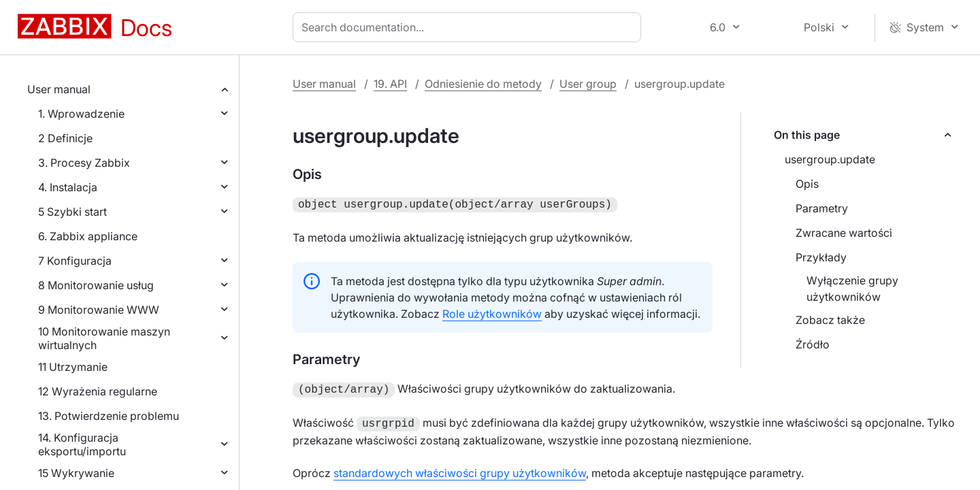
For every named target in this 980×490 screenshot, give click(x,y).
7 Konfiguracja (75, 261)
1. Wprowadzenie (81, 114)
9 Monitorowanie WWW (99, 310)
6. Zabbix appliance (88, 236)
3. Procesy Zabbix (84, 163)
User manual (59, 89)
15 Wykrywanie (76, 473)
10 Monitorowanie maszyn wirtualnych (104, 338)
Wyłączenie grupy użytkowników (852, 289)
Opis (807, 184)
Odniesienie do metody (483, 84)
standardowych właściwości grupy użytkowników (460, 469)
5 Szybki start (72, 212)
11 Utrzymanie (73, 367)
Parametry (822, 208)
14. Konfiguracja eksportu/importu (82, 444)
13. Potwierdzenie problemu (109, 416)
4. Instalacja (68, 187)
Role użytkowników (492, 312)
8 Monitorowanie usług (96, 285)
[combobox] (470, 27)
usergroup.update (830, 159)
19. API (390, 84)
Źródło (813, 344)
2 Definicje (65, 138)
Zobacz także (830, 320)
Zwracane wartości (844, 233)
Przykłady (821, 257)
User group (588, 84)
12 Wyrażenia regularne (98, 391)
